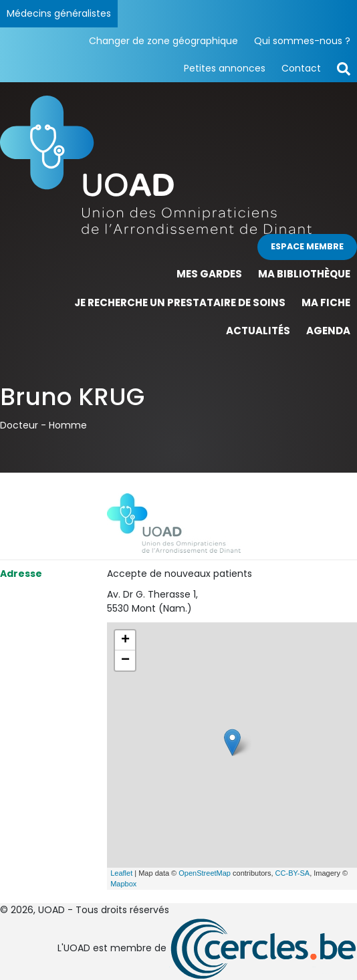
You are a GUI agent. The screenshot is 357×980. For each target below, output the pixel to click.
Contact (301, 68)
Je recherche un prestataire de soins (180, 302)
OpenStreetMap (205, 873)
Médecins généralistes (59, 13)
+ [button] (125, 640)
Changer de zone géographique (163, 41)
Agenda (328, 331)
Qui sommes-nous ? (302, 41)
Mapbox (123, 884)
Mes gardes (209, 274)
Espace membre (307, 246)
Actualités (258, 331)
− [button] (125, 660)
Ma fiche (326, 302)
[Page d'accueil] (178, 165)
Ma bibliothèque (304, 274)
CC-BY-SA (293, 873)
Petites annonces (225, 68)
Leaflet (121, 873)
